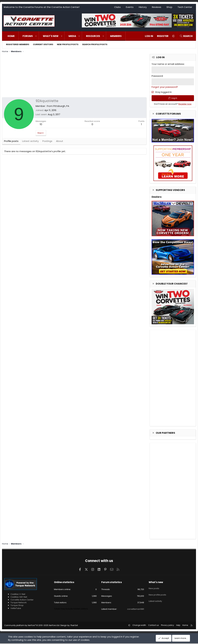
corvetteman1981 (136, 610)
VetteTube (16, 609)
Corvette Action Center (22, 600)
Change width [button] (139, 626)
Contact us (154, 626)
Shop (169, 7)
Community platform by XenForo (32, 626)
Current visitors (43, 44)
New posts (154, 588)
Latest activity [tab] (30, 142)
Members (116, 36)
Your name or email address (168, 64)
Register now (185, 105)
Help (178, 626)
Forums (28, 36)
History (143, 7)
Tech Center (185, 7)
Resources (93, 36)
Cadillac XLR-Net (19, 598)
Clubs (117, 7)
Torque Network (19, 603)
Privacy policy (168, 626)
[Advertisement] (74, 76)
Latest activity (155, 599)
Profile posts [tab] (11, 142)
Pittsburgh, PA (61, 106)
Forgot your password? (165, 87)
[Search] (186, 36)
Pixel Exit (74, 626)
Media (72, 36)
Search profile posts (95, 44)
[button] (36, 36)
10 (41, 124)
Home (11, 36)
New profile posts (68, 44)
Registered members (18, 44)
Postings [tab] (47, 142)
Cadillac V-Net (18, 595)
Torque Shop (17, 606)
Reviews (157, 7)
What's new (51, 36)
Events (130, 7)
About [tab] (60, 142)
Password (157, 76)
